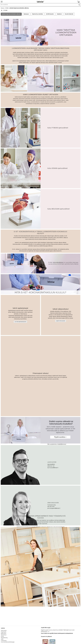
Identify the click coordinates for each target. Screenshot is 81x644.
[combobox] (40, 5)
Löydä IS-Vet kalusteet (61, 321)
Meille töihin (4, 634)
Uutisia (2, 636)
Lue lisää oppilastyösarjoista (20, 322)
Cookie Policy (4, 641)
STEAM (7, 8)
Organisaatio (4, 632)
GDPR (2, 639)
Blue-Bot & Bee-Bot (69, 14)
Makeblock (59, 14)
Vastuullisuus (4, 635)
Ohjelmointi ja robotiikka (37, 14)
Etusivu (2, 8)
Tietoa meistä (4, 631)
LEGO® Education (50, 14)
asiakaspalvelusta (69, 633)
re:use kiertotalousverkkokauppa (8, 642)
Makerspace (26, 14)
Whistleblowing (4, 638)
